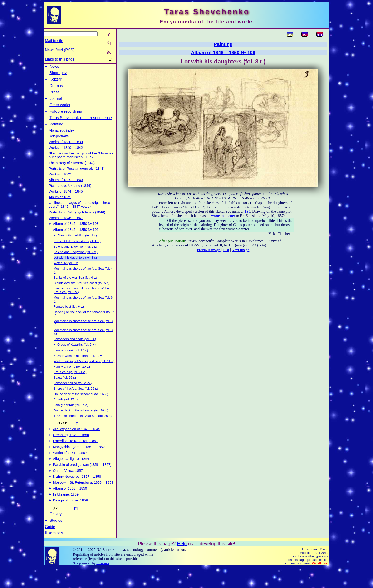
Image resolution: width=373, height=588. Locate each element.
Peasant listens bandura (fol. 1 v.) (77, 250)
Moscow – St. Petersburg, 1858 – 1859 (83, 500)
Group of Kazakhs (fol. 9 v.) (76, 354)
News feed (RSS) (60, 50)
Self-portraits (59, 143)
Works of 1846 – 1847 (66, 225)
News (54, 67)
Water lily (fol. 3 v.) (66, 272)
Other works (60, 110)
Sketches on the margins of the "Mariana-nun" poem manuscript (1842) (81, 162)
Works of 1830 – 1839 (66, 149)
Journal (56, 103)
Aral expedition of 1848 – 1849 (77, 440)
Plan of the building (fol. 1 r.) (77, 244)
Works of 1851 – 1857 (70, 466)
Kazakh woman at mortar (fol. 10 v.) (79, 365)
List (226, 250)
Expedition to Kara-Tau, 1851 (76, 453)
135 (247, 211)
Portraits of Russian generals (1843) (77, 176)
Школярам (54, 554)
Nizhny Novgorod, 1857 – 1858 (77, 493)
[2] (78, 433)
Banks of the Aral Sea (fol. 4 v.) (75, 287)
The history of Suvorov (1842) (72, 170)
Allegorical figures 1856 (71, 473)
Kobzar (56, 81)
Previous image (209, 250)
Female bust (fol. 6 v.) (69, 316)
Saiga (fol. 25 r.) (65, 387)
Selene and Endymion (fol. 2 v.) (76, 261)
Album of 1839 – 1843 (66, 187)
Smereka (103, 584)
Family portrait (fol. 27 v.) (71, 414)
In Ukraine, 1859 (66, 513)
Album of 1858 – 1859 (70, 506)
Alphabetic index (62, 138)
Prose (54, 96)
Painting (56, 131)
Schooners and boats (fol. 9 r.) (75, 348)
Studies (56, 541)
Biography (58, 74)
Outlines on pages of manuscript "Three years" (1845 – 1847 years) (79, 212)
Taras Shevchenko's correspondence (81, 124)
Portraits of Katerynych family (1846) (77, 219)
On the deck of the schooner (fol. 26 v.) (81, 403)
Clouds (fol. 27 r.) (66, 409)
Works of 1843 (60, 181)
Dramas (56, 89)
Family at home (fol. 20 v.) (72, 376)
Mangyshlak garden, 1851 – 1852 (79, 460)
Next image (240, 250)
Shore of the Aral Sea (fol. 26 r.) (76, 398)
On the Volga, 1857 (68, 486)
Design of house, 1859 (71, 520)
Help (182, 564)
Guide (50, 547)
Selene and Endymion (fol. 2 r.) (75, 256)
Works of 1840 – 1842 (66, 155)
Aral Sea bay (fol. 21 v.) (70, 382)
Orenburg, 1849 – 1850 (71, 446)
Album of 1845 (60, 204)
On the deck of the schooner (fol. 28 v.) (81, 420)
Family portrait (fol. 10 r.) (71, 360)
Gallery (56, 534)
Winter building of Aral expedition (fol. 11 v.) (84, 371)
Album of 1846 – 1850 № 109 (76, 238)
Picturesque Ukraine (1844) (70, 193)
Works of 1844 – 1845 (66, 198)
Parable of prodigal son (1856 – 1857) (82, 480)
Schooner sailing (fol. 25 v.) (73, 393)
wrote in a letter (223, 216)
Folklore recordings (66, 117)
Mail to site (54, 41)
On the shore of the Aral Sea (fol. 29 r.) (84, 426)
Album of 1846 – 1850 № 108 (76, 231)
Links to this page (60, 59)
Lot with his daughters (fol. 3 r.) (75, 267)
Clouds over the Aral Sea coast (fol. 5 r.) (82, 292)
